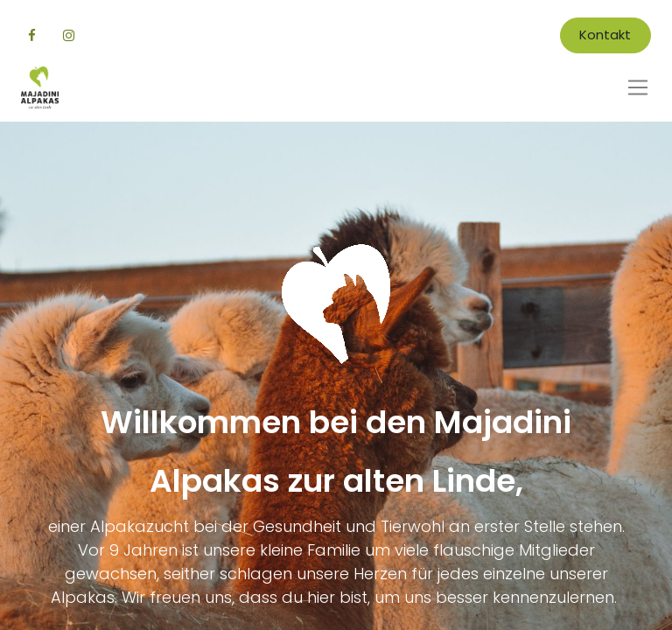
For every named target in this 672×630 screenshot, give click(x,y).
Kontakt (605, 35)
